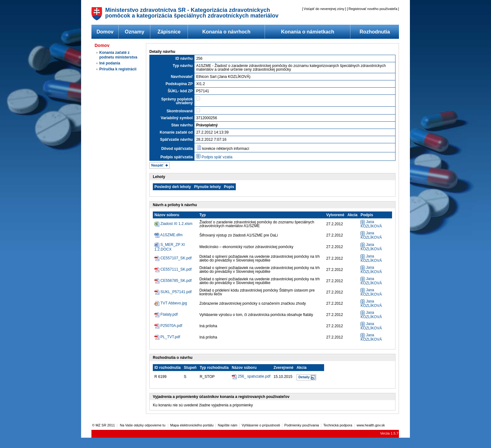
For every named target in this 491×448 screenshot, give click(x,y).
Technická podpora (338, 425)
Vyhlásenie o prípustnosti (261, 425)
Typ (203, 215)
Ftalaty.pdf (169, 314)
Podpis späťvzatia (176, 157)
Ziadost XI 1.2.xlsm (176, 224)
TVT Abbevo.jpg (174, 303)
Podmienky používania (302, 425)
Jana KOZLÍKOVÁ (371, 224)
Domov (105, 32)
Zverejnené (284, 368)
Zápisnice (169, 32)
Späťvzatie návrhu (176, 140)
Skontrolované (180, 111)
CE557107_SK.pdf (176, 258)
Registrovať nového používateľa (373, 9)
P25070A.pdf (171, 326)
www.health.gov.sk (371, 425)
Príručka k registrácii (118, 69)
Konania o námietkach (308, 32)
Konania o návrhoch (226, 32)
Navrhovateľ (182, 77)
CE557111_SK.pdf (176, 269)
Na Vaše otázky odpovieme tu (143, 425)
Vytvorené (335, 215)
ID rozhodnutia (168, 368)
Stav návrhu (182, 125)
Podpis (367, 215)
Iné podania (110, 63)
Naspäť (157, 165)
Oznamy (135, 32)
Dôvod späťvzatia (177, 149)
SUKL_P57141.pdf (176, 292)
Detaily (304, 377)
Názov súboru (167, 215)
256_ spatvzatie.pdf (254, 376)
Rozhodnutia (375, 32)
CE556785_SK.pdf (176, 281)
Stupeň (190, 368)
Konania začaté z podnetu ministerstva (118, 55)
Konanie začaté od (176, 132)
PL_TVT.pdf (170, 337)
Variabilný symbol (177, 118)
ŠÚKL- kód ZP (180, 91)
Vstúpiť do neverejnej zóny (324, 9)
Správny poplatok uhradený (177, 101)
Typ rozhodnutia (214, 368)
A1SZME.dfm (171, 235)
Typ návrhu (183, 66)
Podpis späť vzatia (217, 157)
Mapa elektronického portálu (192, 425)
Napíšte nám (228, 425)
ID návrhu (184, 59)
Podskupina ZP (179, 84)
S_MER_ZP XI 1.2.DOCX (170, 247)
